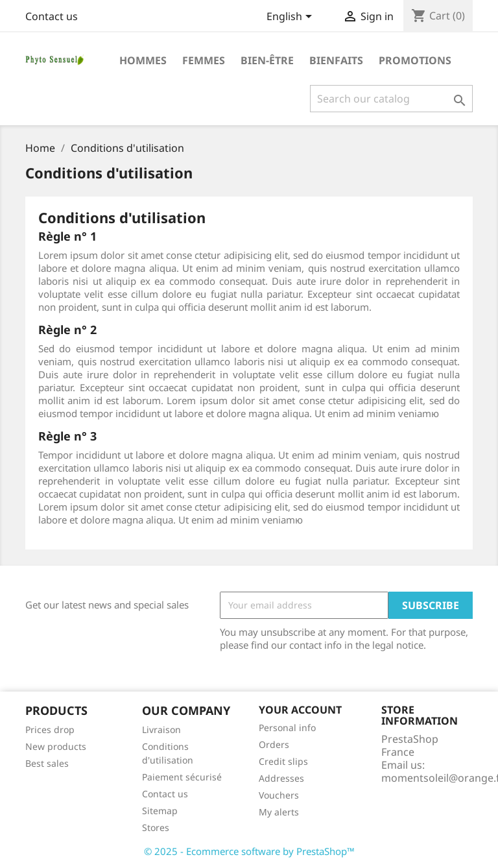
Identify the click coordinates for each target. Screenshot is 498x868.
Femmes (204, 60)
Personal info (287, 728)
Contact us (52, 16)
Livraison (161, 729)
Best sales (47, 763)
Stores (156, 827)
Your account (300, 710)
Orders (274, 744)
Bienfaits (336, 60)
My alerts (279, 812)
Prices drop (50, 729)
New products (56, 746)
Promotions (415, 60)
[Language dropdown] (291, 18)
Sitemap (160, 811)
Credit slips (283, 761)
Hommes (143, 60)
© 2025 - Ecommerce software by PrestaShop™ (249, 851)
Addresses (281, 778)
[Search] (391, 99)
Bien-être (267, 60)
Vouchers (279, 795)
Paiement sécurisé (182, 777)
